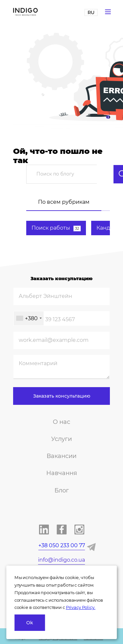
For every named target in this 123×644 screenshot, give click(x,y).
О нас (61, 422)
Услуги (61, 439)
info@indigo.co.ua (61, 560)
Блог (62, 490)
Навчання (62, 473)
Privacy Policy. (81, 607)
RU (91, 12)
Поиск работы (56, 228)
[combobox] (29, 318)
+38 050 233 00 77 (62, 545)
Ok (30, 623)
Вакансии (61, 456)
